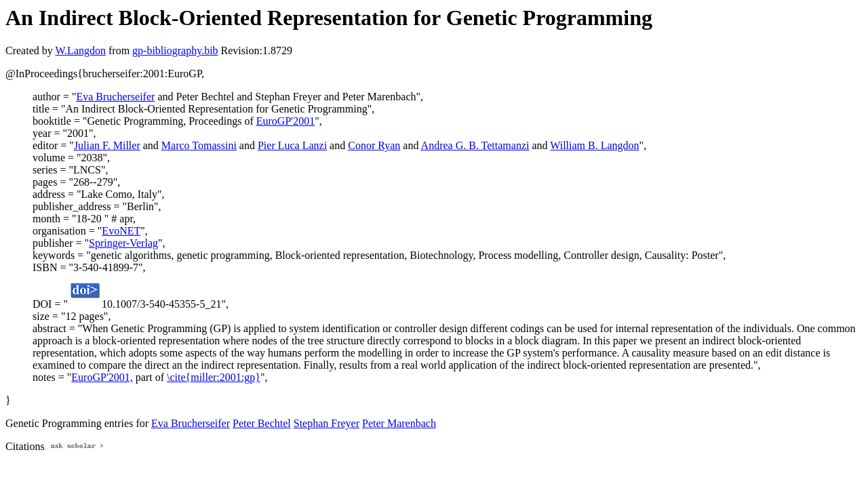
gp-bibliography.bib (175, 50)
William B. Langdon (594, 145)
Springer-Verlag (123, 243)
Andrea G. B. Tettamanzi (475, 145)
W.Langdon (80, 50)
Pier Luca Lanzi (292, 145)
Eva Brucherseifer (115, 97)
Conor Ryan (374, 145)
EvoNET (121, 231)
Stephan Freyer (327, 423)
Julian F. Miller (107, 145)
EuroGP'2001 (285, 121)
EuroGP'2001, (102, 377)
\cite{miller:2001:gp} (214, 377)
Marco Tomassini (199, 145)
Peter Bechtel (262, 423)
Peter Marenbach (399, 423)
